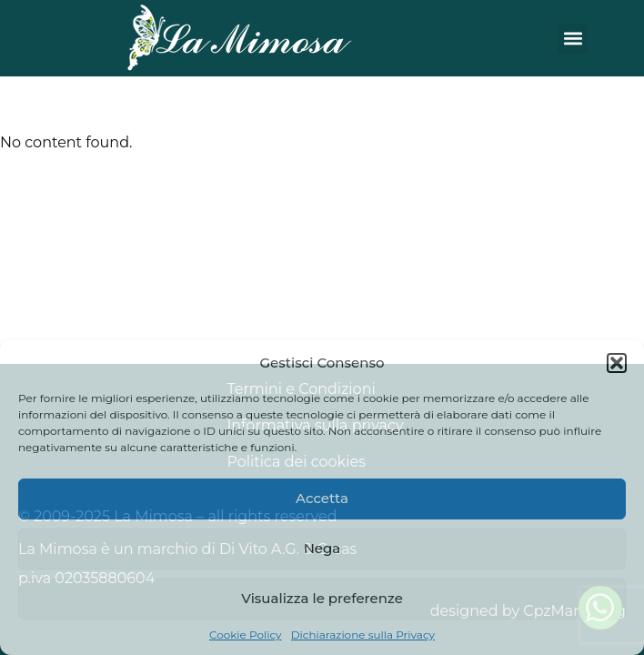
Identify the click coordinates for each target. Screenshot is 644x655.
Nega (322, 548)
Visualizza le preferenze (322, 598)
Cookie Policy (246, 635)
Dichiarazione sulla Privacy (363, 635)
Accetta (322, 498)
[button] (617, 363)
